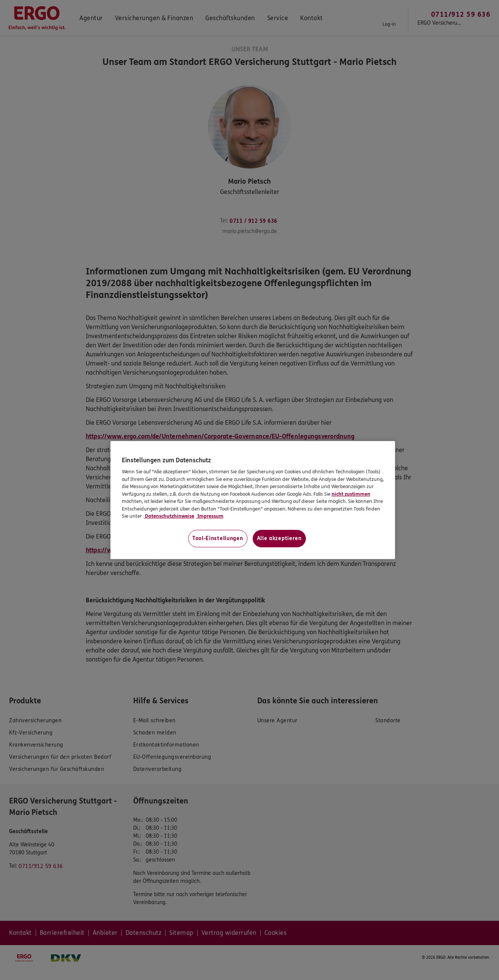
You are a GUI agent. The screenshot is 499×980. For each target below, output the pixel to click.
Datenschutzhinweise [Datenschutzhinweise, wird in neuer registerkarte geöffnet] (169, 516)
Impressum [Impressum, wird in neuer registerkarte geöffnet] (210, 516)
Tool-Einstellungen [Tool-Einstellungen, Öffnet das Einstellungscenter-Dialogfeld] (218, 538)
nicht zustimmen (351, 494)
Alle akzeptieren (279, 538)
